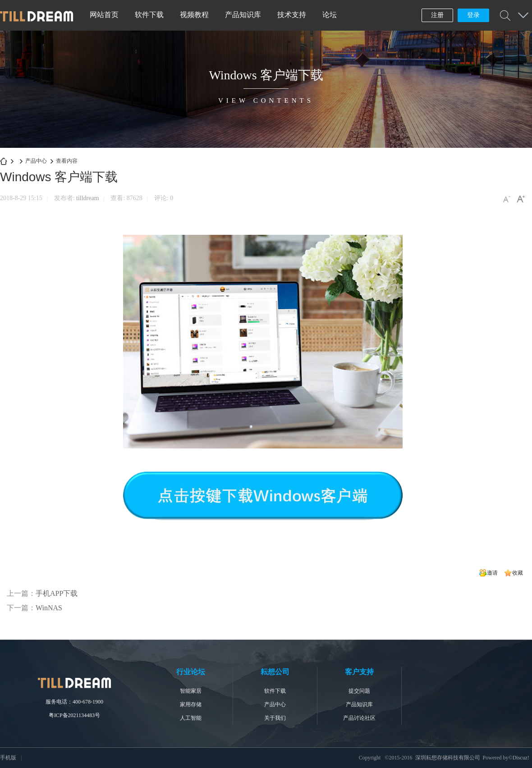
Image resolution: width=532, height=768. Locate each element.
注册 (437, 15)
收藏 (518, 573)
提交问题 (359, 691)
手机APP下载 (57, 593)
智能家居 (191, 691)
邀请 (492, 573)
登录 (473, 15)
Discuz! (521, 758)
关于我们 (275, 718)
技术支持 (292, 15)
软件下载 (149, 15)
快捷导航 (523, 15)
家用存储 (191, 704)
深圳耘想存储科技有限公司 (4, 161)
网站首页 (104, 15)
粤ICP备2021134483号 (74, 715)
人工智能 (191, 718)
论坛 (330, 15)
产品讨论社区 (359, 718)
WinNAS (49, 608)
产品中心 (36, 161)
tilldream (88, 198)
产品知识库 (243, 15)
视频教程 (194, 15)
